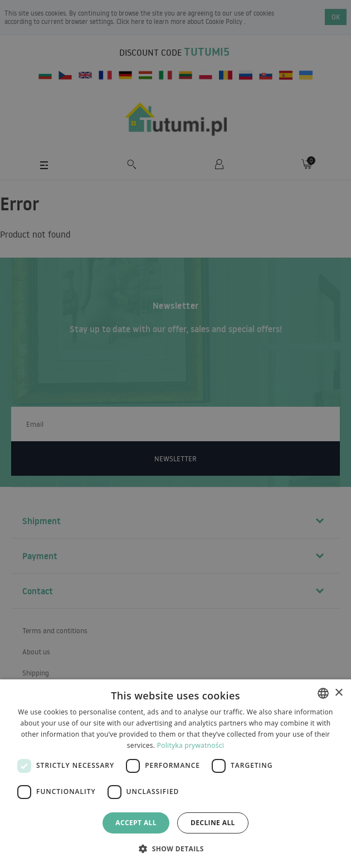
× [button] (338, 693)
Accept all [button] (136, 823)
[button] (175, 848)
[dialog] (175, 774)
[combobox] (323, 693)
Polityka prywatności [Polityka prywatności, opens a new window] (191, 745)
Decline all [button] (213, 823)
